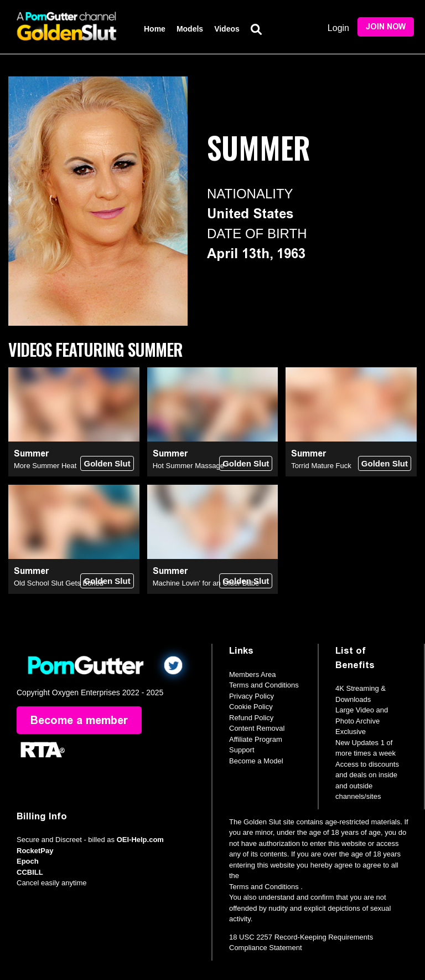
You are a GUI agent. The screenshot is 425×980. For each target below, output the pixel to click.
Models (190, 29)
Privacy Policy (252, 696)
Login (338, 28)
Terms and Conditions (264, 685)
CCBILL (30, 872)
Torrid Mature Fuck (321, 466)
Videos (227, 29)
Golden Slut (107, 463)
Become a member (79, 720)
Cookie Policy (251, 707)
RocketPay (35, 851)
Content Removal (257, 728)
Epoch (28, 861)
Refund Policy (251, 718)
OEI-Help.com (140, 840)
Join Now (386, 27)
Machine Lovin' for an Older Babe (206, 583)
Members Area (253, 674)
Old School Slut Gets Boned (59, 583)
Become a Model (256, 761)
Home (155, 29)
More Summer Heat (45, 466)
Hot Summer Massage (188, 466)
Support (242, 750)
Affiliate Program (256, 739)
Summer (31, 453)
